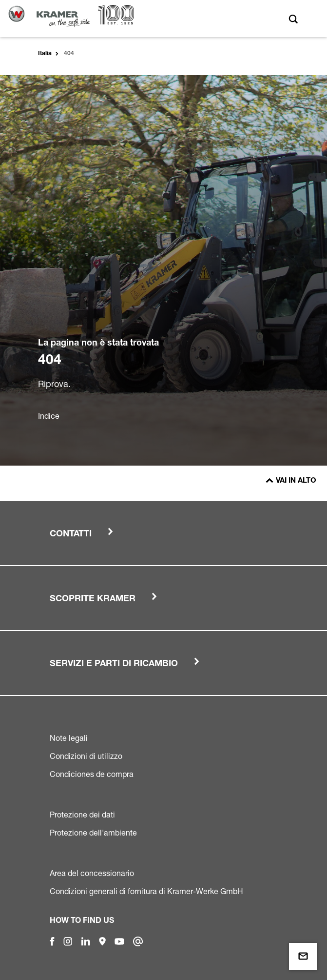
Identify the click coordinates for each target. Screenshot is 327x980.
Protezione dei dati (82, 815)
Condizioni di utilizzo (86, 756)
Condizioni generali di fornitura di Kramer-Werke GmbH (146, 891)
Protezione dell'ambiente (93, 833)
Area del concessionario (92, 873)
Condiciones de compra (92, 774)
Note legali (69, 738)
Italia (45, 54)
